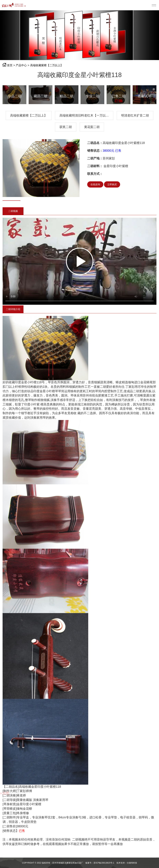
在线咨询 (95, 184)
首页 (10, 65)
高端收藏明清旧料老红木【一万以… (84, 115)
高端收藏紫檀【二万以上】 (47, 65)
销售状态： (95, 151)
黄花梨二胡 (92, 127)
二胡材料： (95, 166)
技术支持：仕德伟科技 (127, 863)
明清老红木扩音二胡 (135, 115)
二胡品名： (95, 143)
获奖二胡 (66, 127)
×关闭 (5, 793)
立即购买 (112, 184)
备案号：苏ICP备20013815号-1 (100, 863)
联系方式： (95, 174)
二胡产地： (95, 158)
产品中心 (21, 65)
